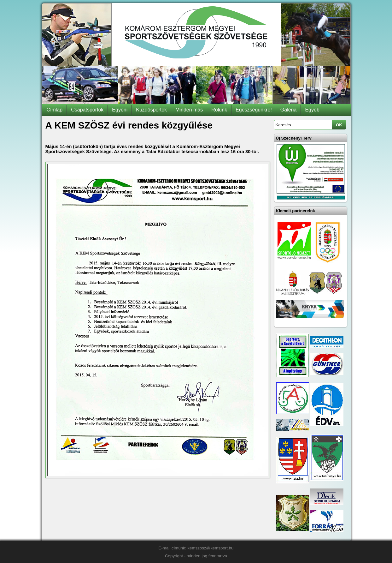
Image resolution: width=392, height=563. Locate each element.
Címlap (55, 110)
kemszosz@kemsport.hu (210, 548)
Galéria (289, 110)
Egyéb (312, 110)
